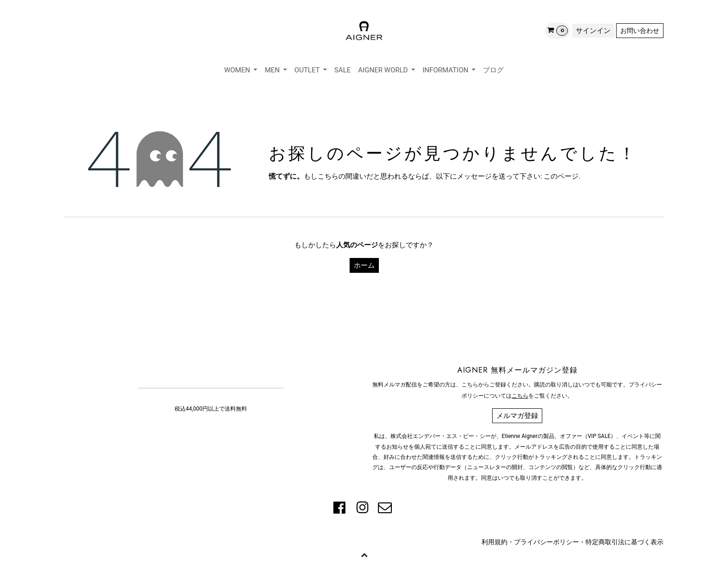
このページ (561, 176)
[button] (364, 554)
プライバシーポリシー (546, 542)
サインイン (593, 31)
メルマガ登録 (517, 416)
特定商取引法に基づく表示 (624, 542)
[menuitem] (241, 70)
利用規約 (494, 542)
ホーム (364, 265)
